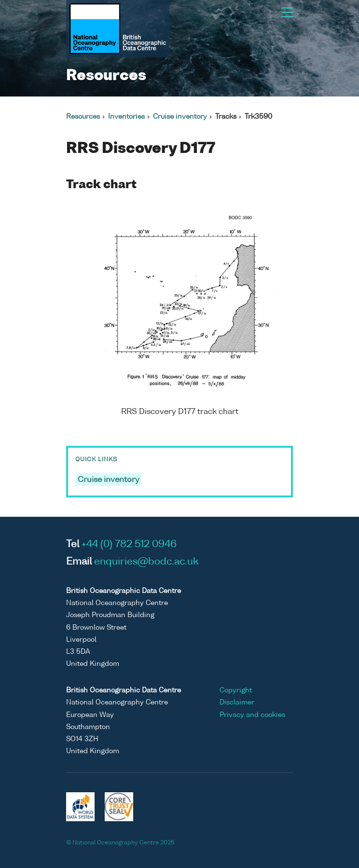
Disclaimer (237, 703)
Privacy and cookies (252, 715)
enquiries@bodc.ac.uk (146, 562)
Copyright (236, 690)
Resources (83, 117)
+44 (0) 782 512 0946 (129, 545)
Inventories (126, 117)
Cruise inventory (180, 117)
